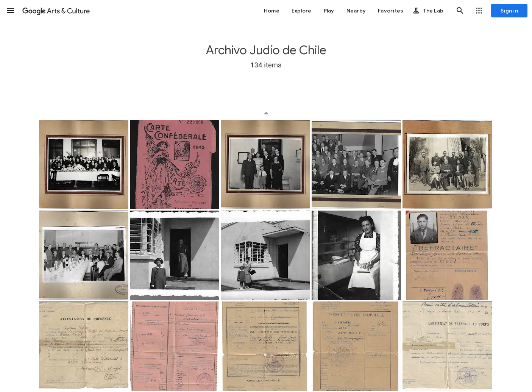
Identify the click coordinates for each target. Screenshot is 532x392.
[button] (11, 11)
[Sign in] (509, 11)
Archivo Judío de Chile (266, 50)
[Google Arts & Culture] (56, 11)
